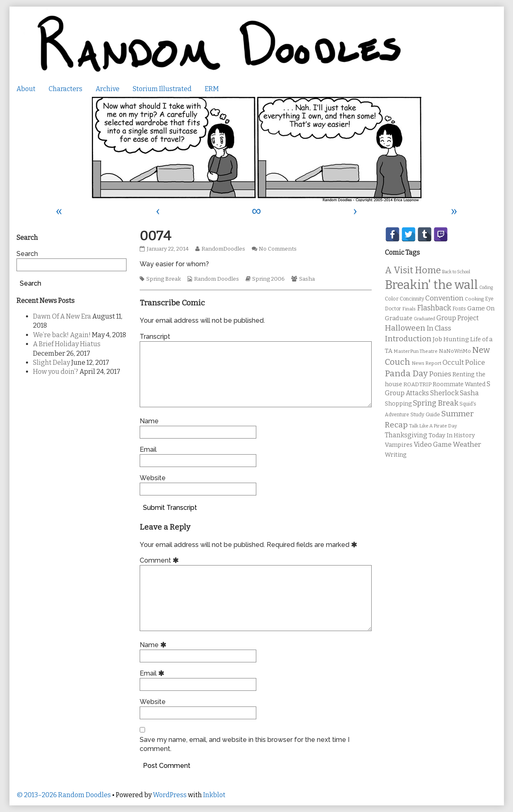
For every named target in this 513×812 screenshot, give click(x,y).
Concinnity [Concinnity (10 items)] (412, 299)
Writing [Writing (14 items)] (396, 455)
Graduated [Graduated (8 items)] (424, 319)
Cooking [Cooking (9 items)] (474, 299)
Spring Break (164, 279)
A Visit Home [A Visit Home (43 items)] (413, 270)
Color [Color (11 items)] (392, 299)
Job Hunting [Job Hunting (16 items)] (451, 339)
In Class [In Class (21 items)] (439, 328)
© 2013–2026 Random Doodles (64, 795)
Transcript (155, 337)
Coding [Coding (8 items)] (486, 287)
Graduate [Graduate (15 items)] (399, 318)
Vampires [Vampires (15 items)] (399, 445)
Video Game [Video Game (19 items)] (433, 445)
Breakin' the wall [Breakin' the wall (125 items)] (431, 285)
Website (153, 478)
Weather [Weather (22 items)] (467, 445)
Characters (66, 89)
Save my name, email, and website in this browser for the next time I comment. (245, 744)
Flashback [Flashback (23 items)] (434, 308)
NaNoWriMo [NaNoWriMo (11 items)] (455, 351)
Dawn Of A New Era (62, 316)
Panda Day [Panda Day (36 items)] (406, 373)
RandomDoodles (223, 249)
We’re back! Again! (62, 335)
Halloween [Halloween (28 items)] (405, 328)
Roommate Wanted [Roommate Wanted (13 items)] (459, 384)
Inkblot (214, 795)
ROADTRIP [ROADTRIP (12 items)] (417, 385)
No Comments (278, 249)
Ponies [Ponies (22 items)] (440, 374)
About (26, 89)
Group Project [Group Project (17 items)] (458, 318)
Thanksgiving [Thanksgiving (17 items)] (406, 435)
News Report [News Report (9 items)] (426, 363)
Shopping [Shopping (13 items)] (398, 404)
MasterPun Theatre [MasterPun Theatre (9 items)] (416, 351)
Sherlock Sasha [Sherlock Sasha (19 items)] (454, 393)
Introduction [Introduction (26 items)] (408, 339)
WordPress (170, 795)
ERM (212, 89)
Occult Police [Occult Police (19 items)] (464, 363)
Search (27, 254)
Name (149, 421)
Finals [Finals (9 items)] (409, 309)
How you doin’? (56, 372)
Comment (160, 560)
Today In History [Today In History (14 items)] (452, 435)
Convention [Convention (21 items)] (444, 298)
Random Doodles (217, 279)
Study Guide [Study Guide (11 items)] (425, 414)
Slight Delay (52, 363)
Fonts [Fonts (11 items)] (459, 309)
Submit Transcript (170, 508)
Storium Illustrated (162, 89)
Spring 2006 (268, 279)
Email (148, 449)
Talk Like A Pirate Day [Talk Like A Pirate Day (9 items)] (433, 426)
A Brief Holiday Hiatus (67, 344)
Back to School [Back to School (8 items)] (456, 272)
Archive (108, 89)
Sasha (307, 279)
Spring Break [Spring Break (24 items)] (436, 403)
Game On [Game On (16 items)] (481, 308)
